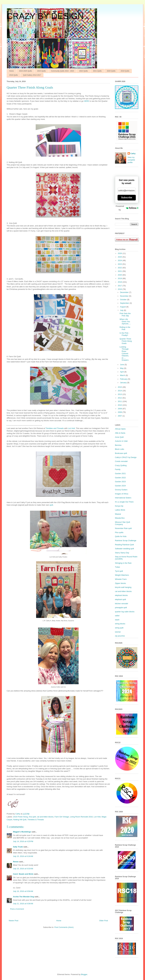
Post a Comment (17, 909)
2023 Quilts (41, 71)
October (124, 300)
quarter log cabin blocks (125, 612)
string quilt (119, 628)
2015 (120, 387)
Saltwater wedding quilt (124, 549)
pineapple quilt (121, 608)
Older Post (104, 921)
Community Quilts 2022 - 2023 (62, 71)
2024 (120, 260)
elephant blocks (121, 595)
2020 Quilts (111, 71)
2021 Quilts (97, 71)
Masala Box (120, 518)
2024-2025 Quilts (25, 71)
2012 (120, 398)
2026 (120, 253)
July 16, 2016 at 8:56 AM (23, 891)
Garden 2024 (120, 486)
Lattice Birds (120, 510)
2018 (120, 282)
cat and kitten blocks (45, 817)
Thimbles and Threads (55, 428)
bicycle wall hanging (123, 587)
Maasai (118, 514)
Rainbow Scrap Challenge (126, 541)
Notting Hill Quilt (20, 820)
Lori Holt (71, 428)
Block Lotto (120, 449)
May (122, 368)
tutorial (118, 632)
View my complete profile (131, 160)
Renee (16, 862)
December (125, 292)
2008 (120, 412)
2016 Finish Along (20, 817)
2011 (120, 401)
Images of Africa (122, 494)
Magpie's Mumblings (22, 832)
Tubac (118, 567)
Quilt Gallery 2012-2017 (32, 75)
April (122, 372)
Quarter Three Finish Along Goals (126, 341)
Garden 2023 (120, 482)
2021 (120, 271)
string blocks (120, 624)
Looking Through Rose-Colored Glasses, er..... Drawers (124, 354)
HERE (87, 101)
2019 (120, 278)
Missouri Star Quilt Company (122, 523)
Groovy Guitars (121, 490)
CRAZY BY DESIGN (45, 16)
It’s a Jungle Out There (124, 502)
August (123, 307)
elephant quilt (120, 599)
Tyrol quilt (119, 571)
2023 (120, 264)
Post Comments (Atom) (64, 927)
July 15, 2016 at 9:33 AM (23, 869)
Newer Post (14, 921)
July (122, 310)
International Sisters (123, 498)
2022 (120, 268)
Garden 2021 (120, 473)
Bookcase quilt (121, 453)
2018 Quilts (14, 75)
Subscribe (127, 198)
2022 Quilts (83, 71)
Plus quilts (119, 532)
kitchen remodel (121, 604)
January (124, 383)
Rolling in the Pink (125, 328)
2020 (120, 275)
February (124, 379)
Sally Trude (18, 847)
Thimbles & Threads (36, 820)
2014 (120, 391)
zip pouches (120, 636)
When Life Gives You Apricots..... (125, 321)
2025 (120, 257)
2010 (120, 405)
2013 (120, 394)
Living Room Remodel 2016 (81, 817)
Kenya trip (119, 506)
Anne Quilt (119, 437)
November (125, 296)
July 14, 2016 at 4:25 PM (23, 841)
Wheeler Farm (121, 579)
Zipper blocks (120, 583)
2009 (120, 409)
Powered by (127, 208)
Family (118, 469)
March (123, 375)
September (125, 303)
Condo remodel (121, 461)
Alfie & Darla (120, 433)
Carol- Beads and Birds (23, 874)
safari (117, 616)
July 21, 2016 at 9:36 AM (23, 904)
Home (11, 71)
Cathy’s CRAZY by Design (126, 457)
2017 (120, 286)
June (122, 365)
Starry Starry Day (122, 553)
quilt (51, 505)
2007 (120, 416)
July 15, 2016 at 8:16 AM (23, 856)
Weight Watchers (122, 575)
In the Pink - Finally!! (124, 334)
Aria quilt (32, 817)
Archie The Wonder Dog (24, 897)
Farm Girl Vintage (62, 817)
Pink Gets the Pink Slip (125, 315)
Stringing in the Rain (123, 563)
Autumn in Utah (121, 441)
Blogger (84, 974)
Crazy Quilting (121, 465)
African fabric (120, 429)
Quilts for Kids (121, 536)
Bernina (118, 445)
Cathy (133, 153)
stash (117, 620)
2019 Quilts (125, 71)
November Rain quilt (123, 528)
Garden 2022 (120, 478)
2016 (120, 289)
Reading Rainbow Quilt (124, 545)
